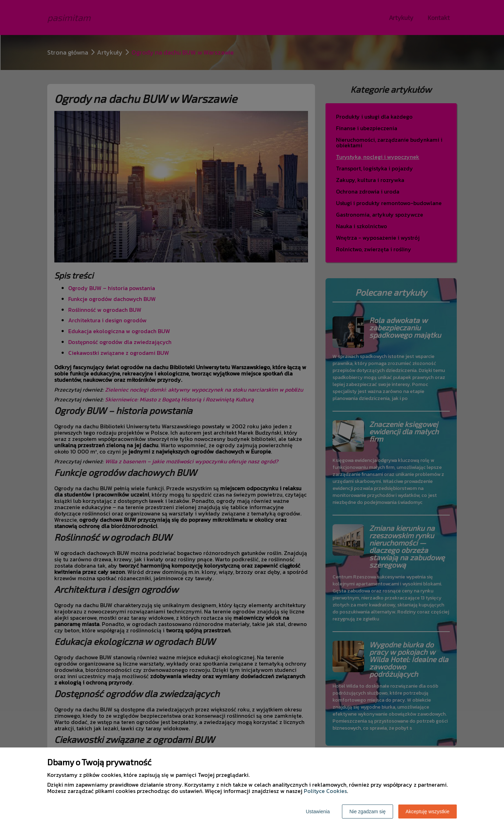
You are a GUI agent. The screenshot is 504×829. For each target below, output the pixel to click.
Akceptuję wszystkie (428, 812)
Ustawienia (318, 812)
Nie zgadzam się (367, 812)
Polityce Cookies (325, 791)
